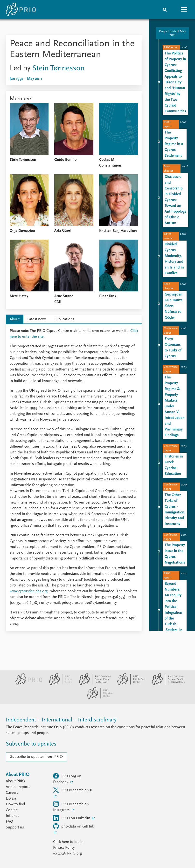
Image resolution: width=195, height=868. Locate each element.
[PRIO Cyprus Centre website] (59, 684)
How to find (15, 804)
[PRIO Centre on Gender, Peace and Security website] (93, 684)
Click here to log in (68, 842)
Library (11, 799)
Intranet (12, 816)
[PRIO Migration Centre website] (97, 698)
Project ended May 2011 (172, 33)
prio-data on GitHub (74, 826)
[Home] (21, 10)
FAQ (9, 822)
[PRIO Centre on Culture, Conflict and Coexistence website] (166, 684)
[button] (184, 10)
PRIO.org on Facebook (67, 779)
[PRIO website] (27, 684)
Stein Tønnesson (58, 68)
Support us (15, 828)
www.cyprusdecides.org (29, 591)
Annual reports (18, 787)
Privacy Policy (64, 848)
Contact (12, 810)
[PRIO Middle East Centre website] (129, 684)
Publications (64, 319)
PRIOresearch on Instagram (71, 807)
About (15, 319)
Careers (12, 793)
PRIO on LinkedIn (72, 818)
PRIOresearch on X (73, 790)
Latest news (37, 319)
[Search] (165, 10)
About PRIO (15, 781)
